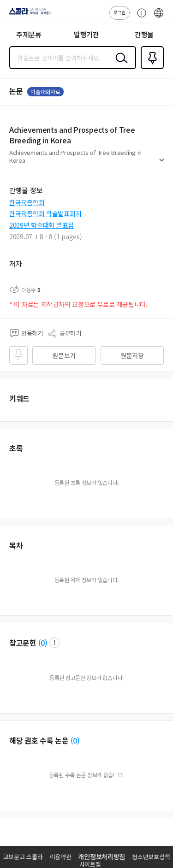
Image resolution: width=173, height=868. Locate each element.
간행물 (144, 34)
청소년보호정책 (151, 857)
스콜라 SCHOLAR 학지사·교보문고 (28, 14)
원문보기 (64, 355)
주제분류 (29, 34)
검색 (119, 65)
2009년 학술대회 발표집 (42, 225)
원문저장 (132, 355)
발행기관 (86, 34)
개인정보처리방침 (101, 856)
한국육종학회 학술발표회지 (45, 213)
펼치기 (162, 164)
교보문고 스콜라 (23, 857)
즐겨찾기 (150, 68)
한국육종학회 (27, 202)
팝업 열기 (54, 643)
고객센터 (139, 18)
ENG (159, 18)
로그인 (119, 12)
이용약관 (61, 857)
